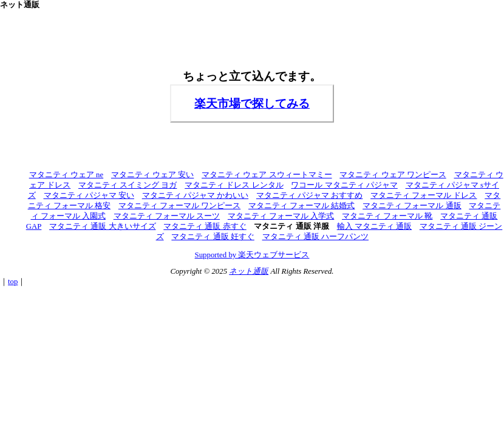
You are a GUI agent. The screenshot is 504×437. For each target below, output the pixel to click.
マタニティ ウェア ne (66, 175)
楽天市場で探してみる (252, 103)
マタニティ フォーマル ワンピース (179, 206)
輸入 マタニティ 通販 (374, 226)
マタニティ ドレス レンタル (234, 185)
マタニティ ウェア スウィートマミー (267, 175)
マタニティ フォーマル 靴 (387, 216)
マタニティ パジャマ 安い (89, 195)
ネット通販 (249, 271)
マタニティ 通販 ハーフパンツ (315, 237)
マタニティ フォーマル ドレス (424, 195)
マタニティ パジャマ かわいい (195, 195)
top (13, 282)
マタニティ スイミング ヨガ (128, 185)
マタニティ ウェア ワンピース (393, 175)
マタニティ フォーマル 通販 (412, 206)
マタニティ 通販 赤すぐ (205, 226)
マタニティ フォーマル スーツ (167, 216)
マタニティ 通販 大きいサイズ (102, 226)
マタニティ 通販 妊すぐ (213, 237)
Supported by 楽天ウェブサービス (252, 255)
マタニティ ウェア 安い (152, 175)
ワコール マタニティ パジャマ (344, 185)
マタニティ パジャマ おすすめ (309, 195)
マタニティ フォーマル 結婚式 (301, 206)
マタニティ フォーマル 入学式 (281, 216)
